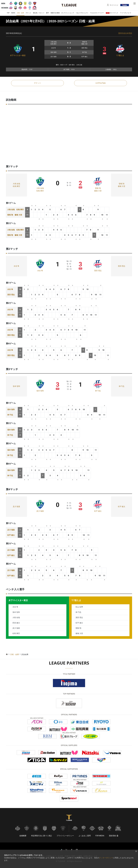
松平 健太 (98, 511)
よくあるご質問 (85, 836)
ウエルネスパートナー (97, 13)
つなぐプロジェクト (82, 13)
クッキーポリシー (106, 858)
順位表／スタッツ (39, 13)
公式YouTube (100, 83)
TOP (8, 13)
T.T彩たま (120, 55)
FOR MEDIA (100, 836)
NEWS (13, 13)
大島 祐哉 (16, 184)
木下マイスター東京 (18, 55)
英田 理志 (98, 271)
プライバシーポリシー (65, 836)
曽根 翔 (98, 188)
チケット (28, 13)
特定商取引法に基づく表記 (42, 836)
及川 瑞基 (16, 507)
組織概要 (23, 836)
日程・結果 (20, 13)
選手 (47, 13)
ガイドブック (112, 13)
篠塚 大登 (98, 191)
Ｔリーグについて (126, 13)
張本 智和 (16, 386)
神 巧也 (98, 391)
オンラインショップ (68, 13)
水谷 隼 (16, 266)
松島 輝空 (16, 186)
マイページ (114, 5)
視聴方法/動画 (55, 13)
